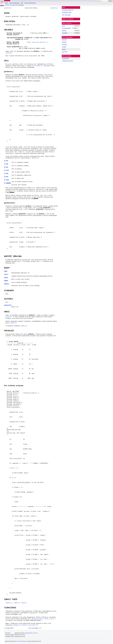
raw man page (66, 15)
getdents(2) (8, 8)
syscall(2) (9, 53)
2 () (65, 58)
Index (6, 3)
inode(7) (24, 603)
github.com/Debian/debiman (20, 641)
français (64, 45)
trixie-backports (67, 28)
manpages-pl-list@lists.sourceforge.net (26, 625)
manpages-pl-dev (14, 5)
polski (64, 49)
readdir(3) (39, 66)
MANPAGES (7, 1)
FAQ (22, 3)
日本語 (64, 47)
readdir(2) (24, 326)
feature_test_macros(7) (39, 42)
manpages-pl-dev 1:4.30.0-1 (31, 633)
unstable (7, 5)
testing (64, 31)
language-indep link (68, 10)
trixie (64, 26)
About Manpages (14, 3)
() (8, 305)
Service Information (30, 3)
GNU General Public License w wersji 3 (44, 619)
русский (65, 52)
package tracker (67, 12)
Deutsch (64, 40)
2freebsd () (68, 61)
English (64, 42)
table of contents (68, 19)
